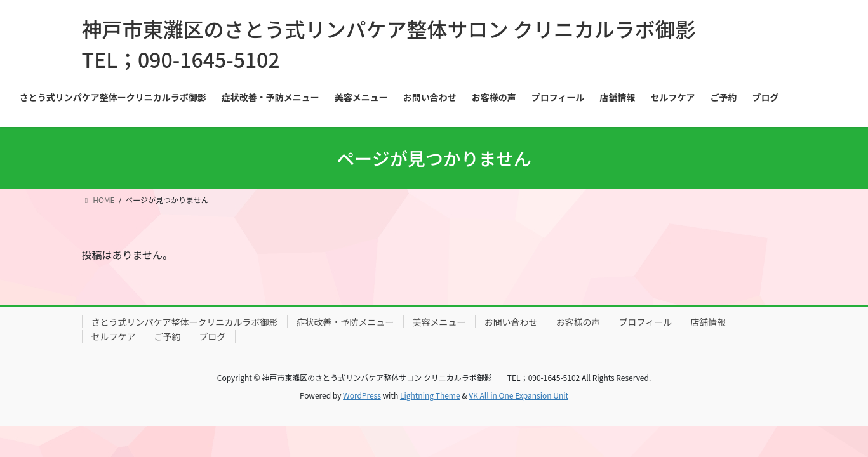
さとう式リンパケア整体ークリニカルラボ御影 (185, 322)
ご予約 (168, 336)
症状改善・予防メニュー (345, 322)
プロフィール (646, 322)
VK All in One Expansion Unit (518, 395)
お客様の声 (578, 322)
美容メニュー (439, 322)
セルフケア (114, 336)
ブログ (213, 336)
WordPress (362, 395)
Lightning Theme (430, 395)
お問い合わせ (511, 322)
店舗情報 (708, 322)
